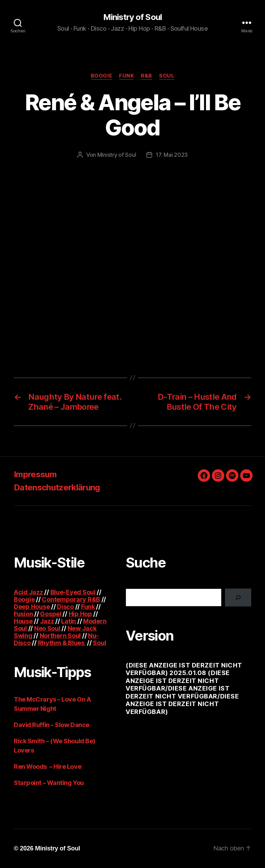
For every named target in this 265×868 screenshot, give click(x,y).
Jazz (47, 621)
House (23, 621)
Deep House (32, 607)
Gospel (51, 614)
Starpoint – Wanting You (49, 783)
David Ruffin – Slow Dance (52, 725)
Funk (126, 76)
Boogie (101, 76)
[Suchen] (238, 598)
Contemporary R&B (71, 599)
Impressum (35, 474)
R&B (146, 76)
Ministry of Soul (132, 17)
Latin (68, 621)
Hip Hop (80, 614)
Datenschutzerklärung (57, 487)
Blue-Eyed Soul (73, 592)
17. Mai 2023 (172, 155)
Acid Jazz (28, 592)
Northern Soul (60, 636)
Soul (167, 76)
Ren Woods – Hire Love (47, 767)
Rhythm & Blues (62, 643)
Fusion (23, 614)
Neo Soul (47, 628)
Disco (65, 607)
